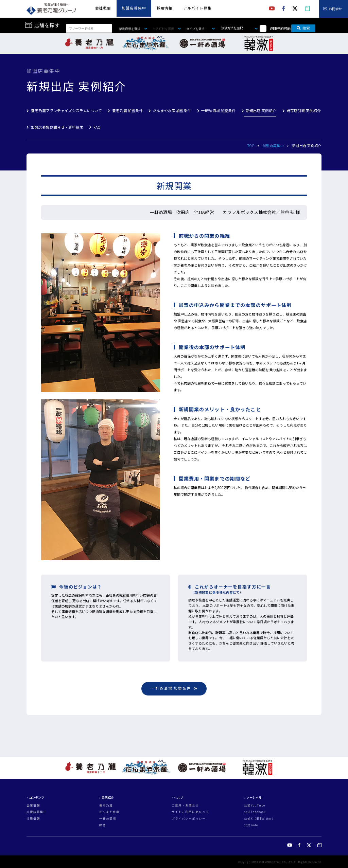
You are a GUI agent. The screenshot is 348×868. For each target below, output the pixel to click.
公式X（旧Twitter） (260, 819)
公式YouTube (255, 805)
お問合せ (335, 9)
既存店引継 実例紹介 (304, 111)
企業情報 (33, 805)
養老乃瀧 (106, 805)
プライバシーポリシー (189, 819)
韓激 (103, 825)
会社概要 (103, 8)
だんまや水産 (109, 812)
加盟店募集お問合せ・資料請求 (57, 127)
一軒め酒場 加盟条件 (218, 111)
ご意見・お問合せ (185, 805)
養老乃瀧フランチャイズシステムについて (66, 111)
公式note (251, 825)
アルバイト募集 (197, 8)
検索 (303, 28)
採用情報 (165, 8)
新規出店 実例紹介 (261, 111)
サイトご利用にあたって (190, 812)
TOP (251, 146)
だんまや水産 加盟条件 (172, 111)
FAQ (97, 127)
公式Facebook (255, 812)
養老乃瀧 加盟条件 (127, 111)
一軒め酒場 (108, 819)
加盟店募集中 (134, 8)
